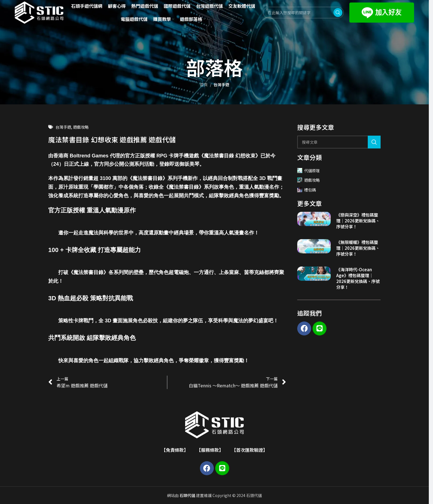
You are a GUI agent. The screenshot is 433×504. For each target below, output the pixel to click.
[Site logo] (39, 12)
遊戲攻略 (81, 127)
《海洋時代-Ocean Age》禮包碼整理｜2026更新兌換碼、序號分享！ (358, 278)
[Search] (339, 142)
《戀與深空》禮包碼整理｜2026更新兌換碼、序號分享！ (358, 221)
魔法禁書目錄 (147, 178)
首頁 (204, 85)
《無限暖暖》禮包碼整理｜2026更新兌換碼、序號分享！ (358, 248)
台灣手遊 (221, 85)
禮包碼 (307, 190)
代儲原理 (309, 171)
